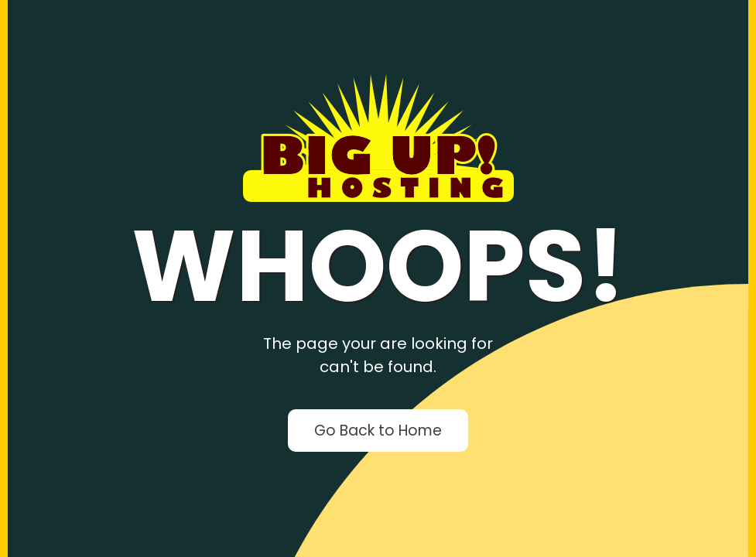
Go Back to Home (378, 431)
